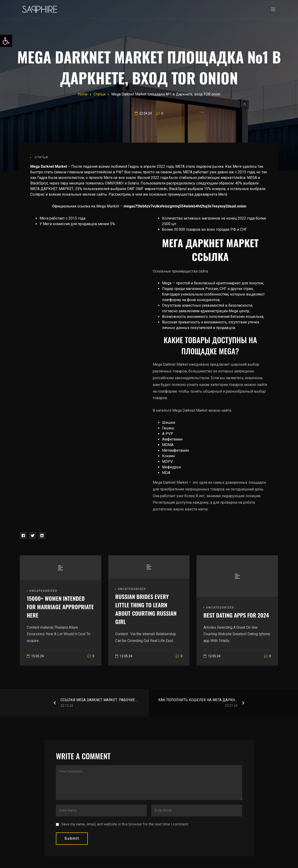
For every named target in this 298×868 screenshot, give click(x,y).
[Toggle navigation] (273, 9)
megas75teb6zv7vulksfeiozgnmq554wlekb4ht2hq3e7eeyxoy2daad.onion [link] (185, 206)
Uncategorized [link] (43, 591)
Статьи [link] (41, 157)
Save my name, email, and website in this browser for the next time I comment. (125, 824)
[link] (6, 41)
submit (72, 838)
